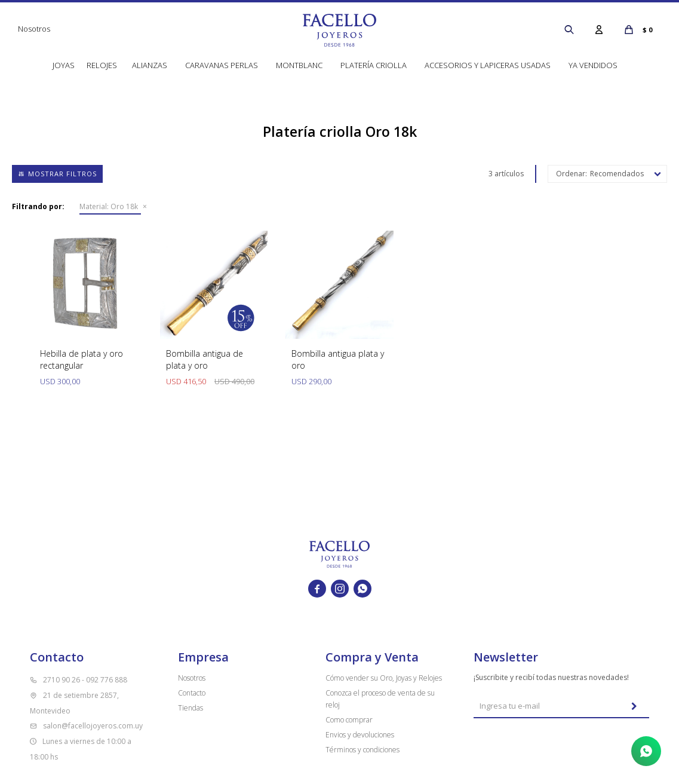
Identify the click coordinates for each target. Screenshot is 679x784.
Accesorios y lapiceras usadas (488, 65)
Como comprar (349, 720)
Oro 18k (109, 206)
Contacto (192, 693)
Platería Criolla (374, 65)
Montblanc (299, 65)
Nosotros (34, 29)
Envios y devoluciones (360, 735)
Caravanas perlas (222, 65)
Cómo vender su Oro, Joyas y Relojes (384, 678)
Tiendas (191, 708)
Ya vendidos (593, 65)
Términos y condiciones (362, 750)
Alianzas (150, 65)
